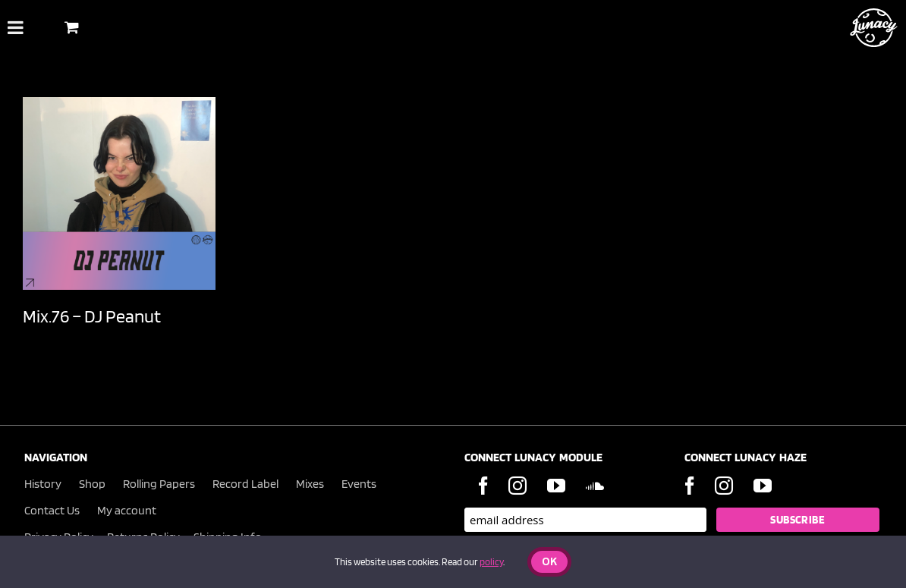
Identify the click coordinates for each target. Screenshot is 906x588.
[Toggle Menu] (16, 27)
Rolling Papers (159, 484)
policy (491, 562)
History (43, 484)
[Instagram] (517, 486)
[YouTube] (556, 486)
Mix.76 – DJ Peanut (92, 316)
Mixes (310, 484)
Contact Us (52, 510)
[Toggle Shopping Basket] (72, 27)
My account (127, 510)
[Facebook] (483, 486)
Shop (92, 484)
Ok (549, 563)
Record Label (245, 484)
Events (359, 484)
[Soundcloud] (595, 486)
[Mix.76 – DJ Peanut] (119, 193)
